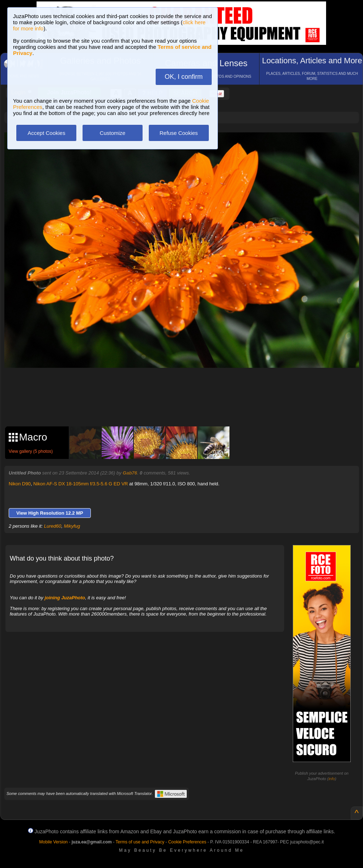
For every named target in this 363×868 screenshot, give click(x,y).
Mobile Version (53, 842)
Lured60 (53, 526)
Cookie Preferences (187, 842)
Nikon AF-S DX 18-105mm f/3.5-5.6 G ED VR (81, 484)
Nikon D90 (20, 484)
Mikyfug (72, 526)
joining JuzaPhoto (65, 598)
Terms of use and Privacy (140, 842)
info (332, 779)
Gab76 (130, 473)
